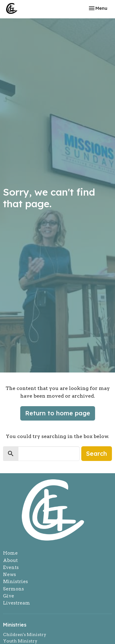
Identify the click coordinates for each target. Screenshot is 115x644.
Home (10, 553)
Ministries (15, 582)
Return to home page (58, 413)
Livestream (17, 603)
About (10, 560)
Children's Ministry (25, 635)
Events (11, 567)
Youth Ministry (20, 641)
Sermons (13, 589)
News (10, 575)
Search (97, 453)
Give (9, 596)
